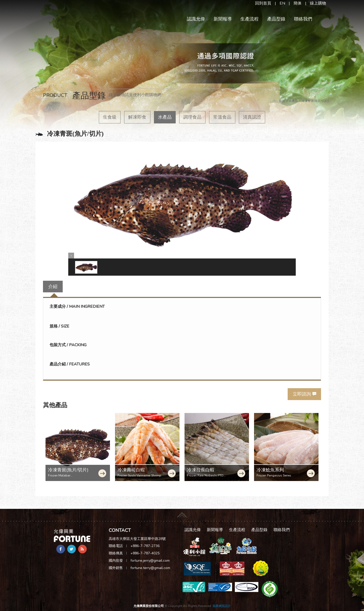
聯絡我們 (303, 19)
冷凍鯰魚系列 (270, 470)
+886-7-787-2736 (145, 546)
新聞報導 (223, 19)
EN (282, 3)
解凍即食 (137, 117)
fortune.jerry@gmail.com (150, 561)
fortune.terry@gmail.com (150, 568)
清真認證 (252, 117)
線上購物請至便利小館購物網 (135, 95)
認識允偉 (196, 19)
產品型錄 (276, 19)
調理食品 (192, 117)
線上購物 (318, 3)
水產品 (165, 117)
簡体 (298, 3)
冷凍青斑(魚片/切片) (68, 470)
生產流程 (249, 19)
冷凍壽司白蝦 (131, 470)
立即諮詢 (302, 394)
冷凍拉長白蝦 (201, 470)
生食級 (110, 117)
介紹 (53, 287)
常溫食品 (222, 117)
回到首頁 (263, 3)
